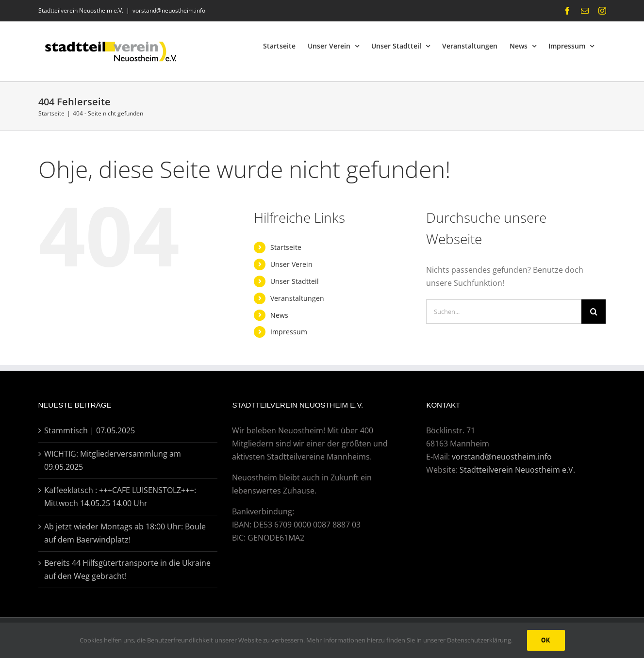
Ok (546, 640)
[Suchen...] (504, 312)
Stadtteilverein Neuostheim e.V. (517, 470)
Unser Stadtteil (295, 281)
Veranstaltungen (297, 298)
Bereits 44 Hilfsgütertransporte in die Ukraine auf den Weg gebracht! (127, 569)
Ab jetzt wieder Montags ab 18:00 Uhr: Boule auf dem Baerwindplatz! (125, 533)
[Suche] (594, 312)
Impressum (289, 332)
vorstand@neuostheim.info (169, 10)
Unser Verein (291, 264)
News (279, 315)
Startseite (286, 247)
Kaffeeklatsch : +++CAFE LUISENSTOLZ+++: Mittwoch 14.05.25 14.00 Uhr (120, 497)
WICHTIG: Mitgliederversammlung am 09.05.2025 (113, 460)
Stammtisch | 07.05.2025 (90, 430)
